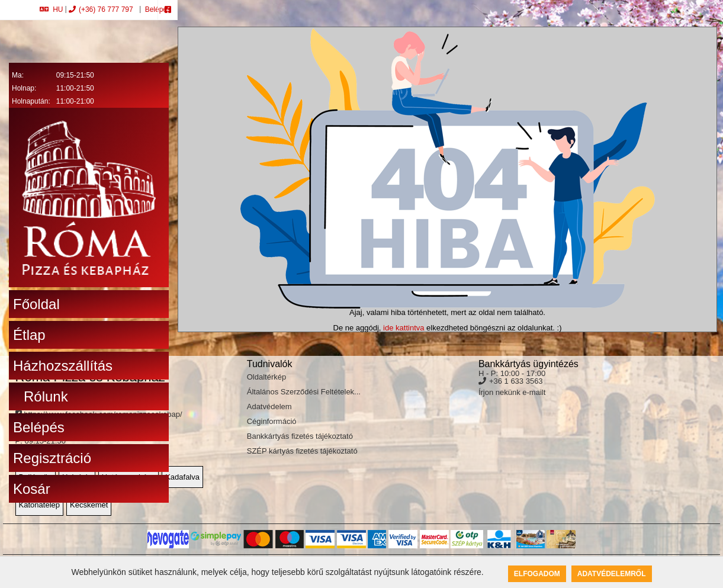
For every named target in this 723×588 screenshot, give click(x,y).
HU (51, 9)
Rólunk (46, 396)
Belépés (157, 9)
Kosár (32, 489)
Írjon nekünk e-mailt (512, 392)
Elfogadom (537, 574)
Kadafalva (182, 477)
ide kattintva (404, 328)
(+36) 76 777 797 (101, 9)
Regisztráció (52, 458)
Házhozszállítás (63, 366)
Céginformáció (272, 421)
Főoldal (36, 304)
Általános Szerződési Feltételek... (304, 392)
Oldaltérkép (266, 377)
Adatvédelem (269, 407)
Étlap (29, 335)
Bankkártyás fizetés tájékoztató (300, 436)
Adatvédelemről (612, 574)
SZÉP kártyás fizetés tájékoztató (302, 451)
